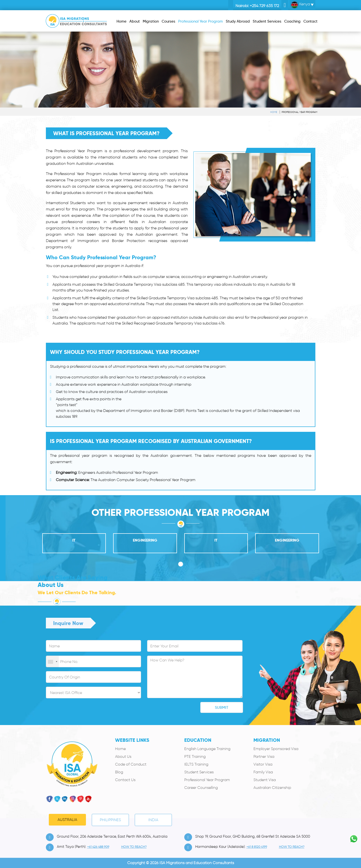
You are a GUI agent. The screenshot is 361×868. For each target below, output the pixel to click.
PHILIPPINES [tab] (110, 820)
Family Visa (263, 772)
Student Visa (265, 780)
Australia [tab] (67, 820)
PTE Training (195, 756)
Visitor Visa (263, 764)
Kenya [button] (300, 5)
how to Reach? (134, 847)
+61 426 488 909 (98, 847)
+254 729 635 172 (264, 6)
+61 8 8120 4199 (257, 847)
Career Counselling (201, 788)
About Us (123, 756)
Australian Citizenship (272, 788)
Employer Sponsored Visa (276, 749)
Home (274, 112)
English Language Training (207, 749)
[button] (181, 564)
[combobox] (52, 662)
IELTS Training (196, 764)
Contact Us (125, 780)
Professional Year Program (299, 112)
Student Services (199, 772)
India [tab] (153, 820)
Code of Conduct (131, 764)
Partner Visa (264, 756)
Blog (119, 772)
